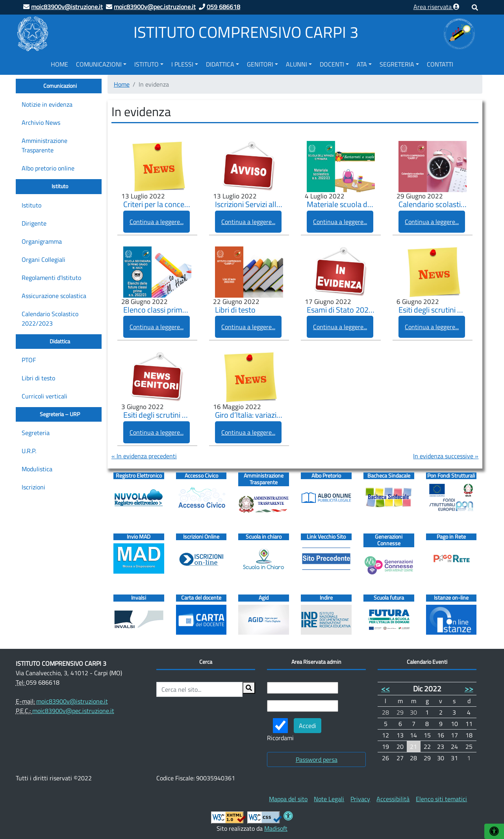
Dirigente (34, 223)
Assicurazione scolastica (54, 296)
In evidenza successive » (446, 456)
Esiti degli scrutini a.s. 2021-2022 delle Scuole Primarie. (433, 310)
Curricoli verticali (44, 396)
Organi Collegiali (44, 259)
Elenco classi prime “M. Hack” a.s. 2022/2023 (157, 310)
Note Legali (329, 799)
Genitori (260, 64)
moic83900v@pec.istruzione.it (73, 711)
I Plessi (182, 64)
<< (385, 688)
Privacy (360, 799)
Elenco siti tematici (441, 799)
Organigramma (42, 241)
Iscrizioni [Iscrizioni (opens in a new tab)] (33, 487)
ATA (362, 64)
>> (469, 688)
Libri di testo (38, 378)
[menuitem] (59, 63)
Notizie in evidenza (47, 104)
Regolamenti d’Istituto (51, 278)
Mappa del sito (288, 799)
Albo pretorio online (48, 168)
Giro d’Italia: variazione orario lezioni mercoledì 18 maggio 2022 (249, 415)
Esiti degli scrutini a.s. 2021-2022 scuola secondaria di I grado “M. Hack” (157, 415)
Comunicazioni (99, 64)
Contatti (440, 64)
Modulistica (37, 469)
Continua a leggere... (157, 222)
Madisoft (276, 828)
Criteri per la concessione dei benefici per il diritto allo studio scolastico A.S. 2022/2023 (157, 205)
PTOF (29, 360)
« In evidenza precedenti (144, 456)
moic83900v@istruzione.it (72, 701)
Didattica (220, 64)
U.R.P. (29, 451)
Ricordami (280, 730)
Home (59, 64)
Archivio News (41, 122)
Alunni (296, 64)
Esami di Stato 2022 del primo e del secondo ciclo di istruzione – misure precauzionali (341, 310)
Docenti (332, 64)
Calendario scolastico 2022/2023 (433, 205)
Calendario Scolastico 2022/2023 (50, 319)
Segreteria (397, 64)
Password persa (317, 759)
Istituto (146, 64)
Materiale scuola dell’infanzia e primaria (341, 205)
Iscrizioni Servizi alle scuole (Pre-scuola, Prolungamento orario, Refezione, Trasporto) (249, 205)
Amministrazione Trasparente (44, 145)
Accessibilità (393, 799)
